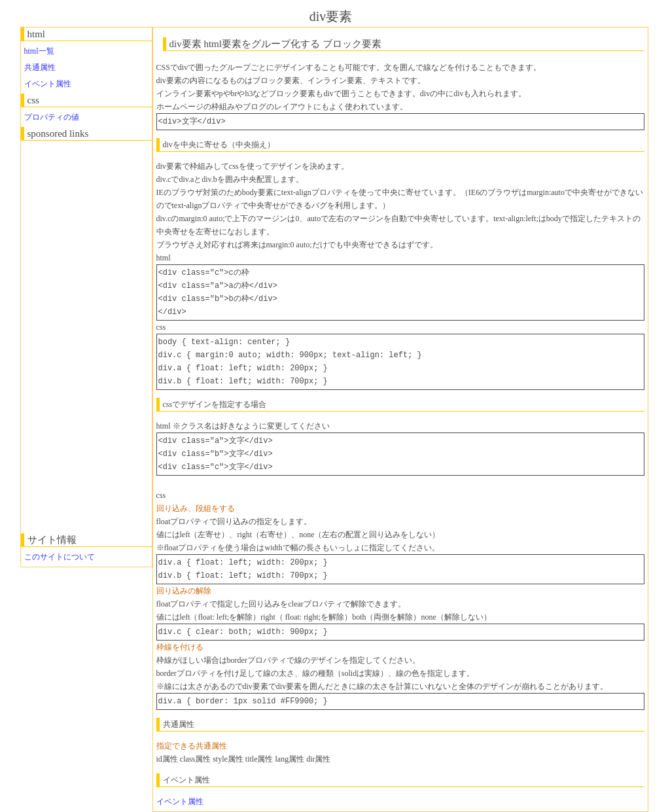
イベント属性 (48, 84)
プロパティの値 (52, 117)
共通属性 (40, 67)
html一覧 (39, 51)
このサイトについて (60, 557)
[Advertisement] (73, 337)
